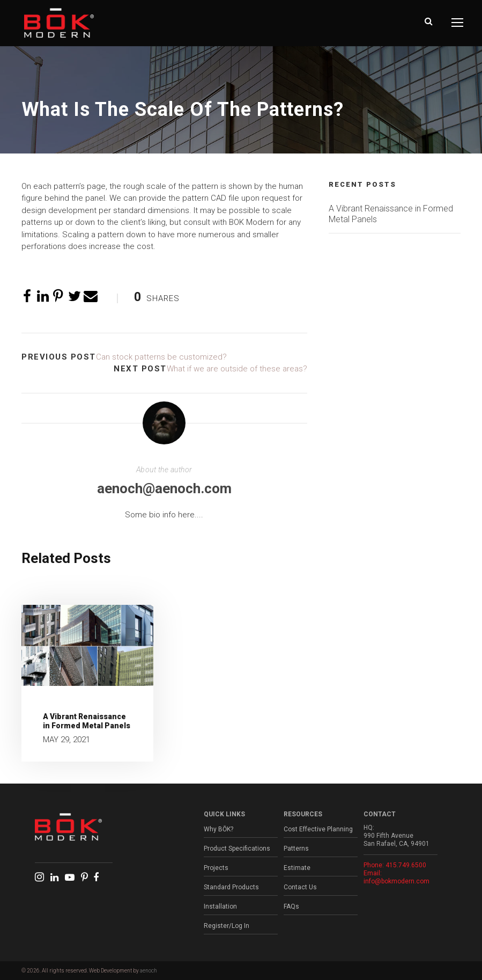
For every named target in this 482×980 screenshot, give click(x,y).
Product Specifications (237, 849)
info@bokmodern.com (396, 881)
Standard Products (231, 887)
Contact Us (300, 887)
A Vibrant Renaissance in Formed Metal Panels (87, 721)
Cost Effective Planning (318, 829)
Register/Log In (227, 926)
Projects (216, 868)
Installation (220, 906)
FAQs (291, 906)
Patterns (296, 849)
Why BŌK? (218, 829)
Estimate (297, 868)
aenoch (149, 971)
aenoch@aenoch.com (164, 488)
